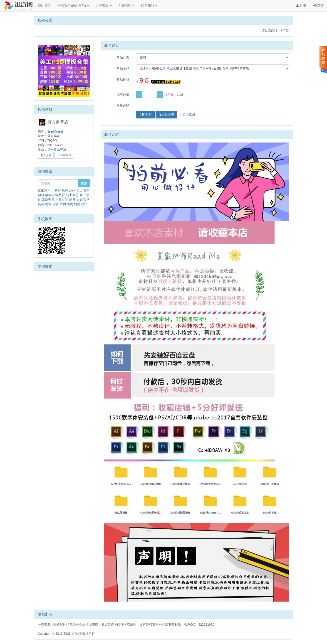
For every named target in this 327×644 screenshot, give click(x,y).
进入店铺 (46, 155)
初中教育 (72, 195)
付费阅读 (126, 6)
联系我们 (149, 6)
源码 (72, 190)
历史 (70, 204)
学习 (41, 195)
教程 (65, 190)
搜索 (84, 183)
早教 (48, 195)
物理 (48, 204)
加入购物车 (166, 115)
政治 (84, 204)
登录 (318, 6)
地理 (77, 204)
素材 (58, 190)
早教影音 (62, 199)
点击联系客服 (57, 150)
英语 (41, 204)
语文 (79, 199)
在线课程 (104, 6)
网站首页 (44, 6)
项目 (79, 190)
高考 (72, 199)
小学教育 (59, 195)
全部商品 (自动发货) (73, 6)
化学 (55, 204)
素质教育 (48, 199)
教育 (87, 190)
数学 (87, 199)
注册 (301, 6)
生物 (63, 204)
